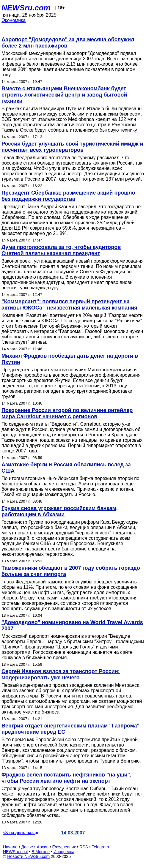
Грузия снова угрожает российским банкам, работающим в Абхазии (60, 511)
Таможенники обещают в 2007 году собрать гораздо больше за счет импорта (71, 571)
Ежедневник (64, 847)
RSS (84, 847)
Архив (43, 847)
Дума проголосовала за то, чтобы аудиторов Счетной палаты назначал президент (61, 250)
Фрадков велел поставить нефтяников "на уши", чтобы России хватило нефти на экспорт (66, 778)
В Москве (41, 852)
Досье (27, 847)
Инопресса (64, 852)
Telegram (101, 847)
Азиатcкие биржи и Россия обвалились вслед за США (66, 468)
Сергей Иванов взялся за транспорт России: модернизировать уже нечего (61, 674)
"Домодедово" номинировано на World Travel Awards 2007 (72, 625)
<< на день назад (21, 833)
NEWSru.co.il (15, 852)
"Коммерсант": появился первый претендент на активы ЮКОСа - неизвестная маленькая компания (69, 305)
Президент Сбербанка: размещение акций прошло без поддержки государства (68, 196)
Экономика (14, 20)
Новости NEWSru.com (28, 856)
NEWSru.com (26, 8)
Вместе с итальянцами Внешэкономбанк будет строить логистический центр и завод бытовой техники (64, 95)
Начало (10, 847)
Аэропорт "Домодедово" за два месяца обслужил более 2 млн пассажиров (68, 43)
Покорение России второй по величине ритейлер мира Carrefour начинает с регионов (67, 413)
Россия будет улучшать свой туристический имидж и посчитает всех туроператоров (72, 147)
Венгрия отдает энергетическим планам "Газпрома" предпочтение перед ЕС (70, 729)
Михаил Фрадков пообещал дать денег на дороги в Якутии (70, 359)
